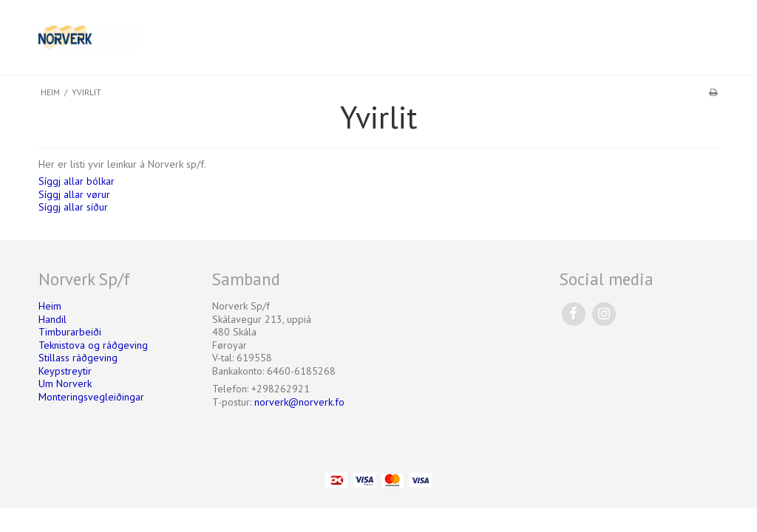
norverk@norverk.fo (299, 402)
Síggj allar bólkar (77, 181)
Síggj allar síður (73, 207)
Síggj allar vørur (74, 194)
